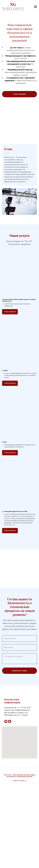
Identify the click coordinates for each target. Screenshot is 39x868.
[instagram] (10, 721)
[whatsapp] (6, 721)
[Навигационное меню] (35, 7)
